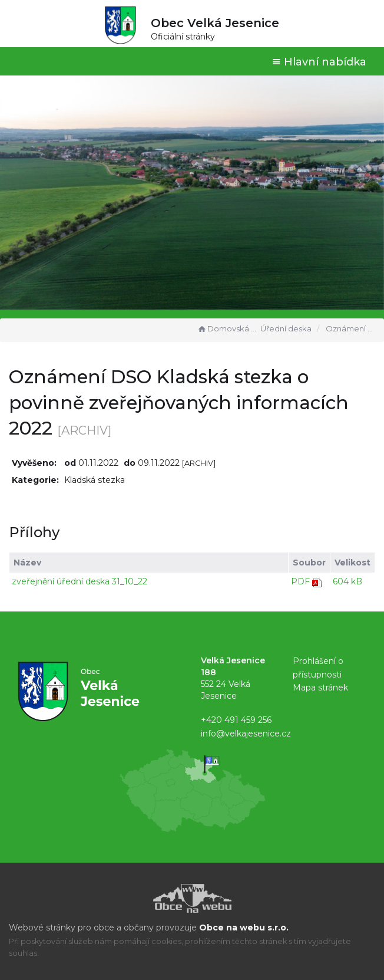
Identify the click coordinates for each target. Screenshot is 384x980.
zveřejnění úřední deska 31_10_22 (80, 581)
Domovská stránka (227, 328)
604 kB (347, 581)
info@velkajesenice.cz (246, 734)
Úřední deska (286, 328)
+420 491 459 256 (236, 720)
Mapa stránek (320, 688)
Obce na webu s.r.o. (244, 928)
